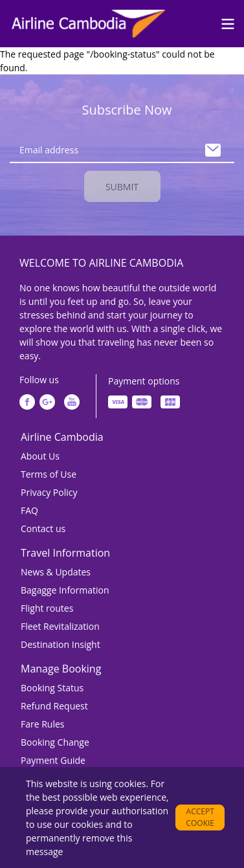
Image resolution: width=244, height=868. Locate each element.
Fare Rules (43, 724)
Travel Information (65, 553)
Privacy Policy (49, 492)
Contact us (43, 529)
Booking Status (52, 688)
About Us (40, 456)
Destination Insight (61, 644)
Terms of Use (49, 474)
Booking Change (55, 742)
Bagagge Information (65, 590)
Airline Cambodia (62, 437)
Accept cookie (200, 817)
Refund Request (54, 706)
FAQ (29, 510)
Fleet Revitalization (60, 626)
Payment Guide (53, 760)
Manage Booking (61, 669)
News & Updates (56, 572)
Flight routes (47, 608)
